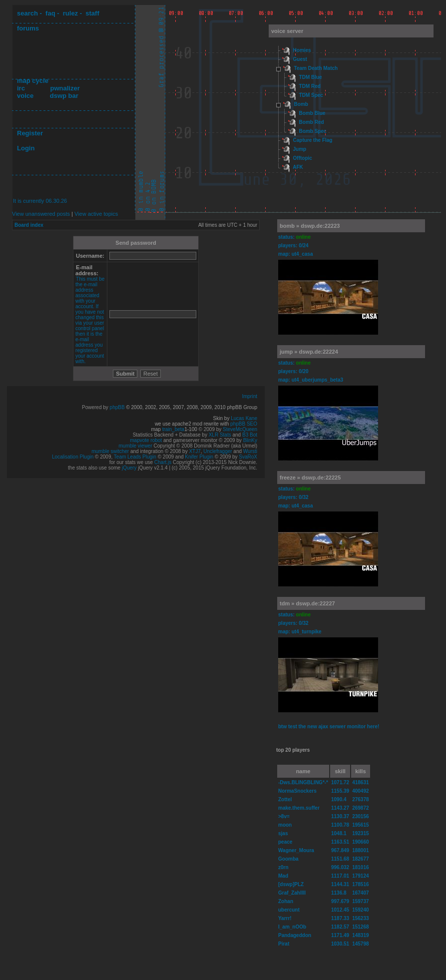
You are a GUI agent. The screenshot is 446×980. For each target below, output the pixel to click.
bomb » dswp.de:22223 (310, 226)
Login (26, 148)
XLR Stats (220, 435)
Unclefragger (218, 451)
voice (25, 96)
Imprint (249, 396)
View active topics (96, 214)
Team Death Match (316, 68)
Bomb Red (312, 122)
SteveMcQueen (240, 429)
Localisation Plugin (73, 457)
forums (28, 28)
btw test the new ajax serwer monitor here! (329, 727)
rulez (70, 13)
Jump (300, 149)
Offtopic (303, 158)
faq (50, 13)
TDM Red (310, 86)
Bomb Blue (312, 113)
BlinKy (250, 440)
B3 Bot (250, 435)
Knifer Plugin (199, 457)
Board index (29, 225)
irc (21, 88)
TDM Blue (311, 77)
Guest (300, 59)
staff (92, 13)
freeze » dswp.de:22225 (310, 478)
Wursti (250, 451)
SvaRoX (248, 457)
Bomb (301, 104)
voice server (287, 31)
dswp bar (64, 96)
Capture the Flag (313, 140)
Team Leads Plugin (135, 457)
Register (30, 133)
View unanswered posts (41, 214)
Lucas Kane (244, 418)
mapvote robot (146, 440)
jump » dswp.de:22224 (309, 352)
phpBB (117, 407)
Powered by (96, 407)
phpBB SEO (244, 424)
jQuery (129, 468)
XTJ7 (195, 451)
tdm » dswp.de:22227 (307, 603)
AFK (298, 167)
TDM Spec (311, 95)
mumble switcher (110, 451)
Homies (302, 50)
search (27, 13)
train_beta (173, 429)
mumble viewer (136, 446)
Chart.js (163, 462)
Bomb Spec (313, 131)
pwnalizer (65, 88)
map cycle (33, 81)
